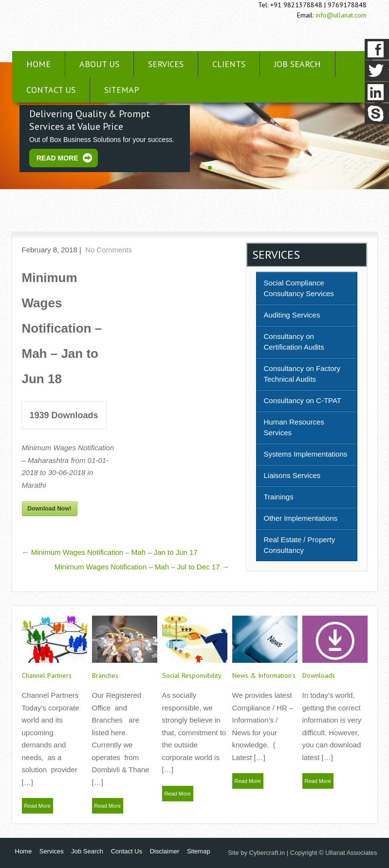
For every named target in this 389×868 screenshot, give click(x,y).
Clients (229, 64)
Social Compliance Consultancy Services (299, 288)
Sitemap (122, 90)
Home (38, 64)
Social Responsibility (192, 675)
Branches (105, 675)
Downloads (319, 675)
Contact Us (51, 90)
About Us (99, 64)
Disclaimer (165, 851)
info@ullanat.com (341, 15)
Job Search (297, 64)
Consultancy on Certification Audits (294, 342)
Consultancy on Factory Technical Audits (302, 374)
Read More (57, 158)
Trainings (279, 497)
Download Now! (50, 509)
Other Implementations (301, 518)
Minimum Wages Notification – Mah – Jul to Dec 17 (142, 567)
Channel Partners (47, 675)
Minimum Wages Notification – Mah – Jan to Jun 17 (110, 552)
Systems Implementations (306, 454)
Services (166, 64)
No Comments (109, 250)
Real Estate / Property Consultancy (300, 545)
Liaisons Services (292, 475)
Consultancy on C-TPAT (303, 400)
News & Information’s (264, 675)
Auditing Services (292, 315)
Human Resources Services (294, 427)
